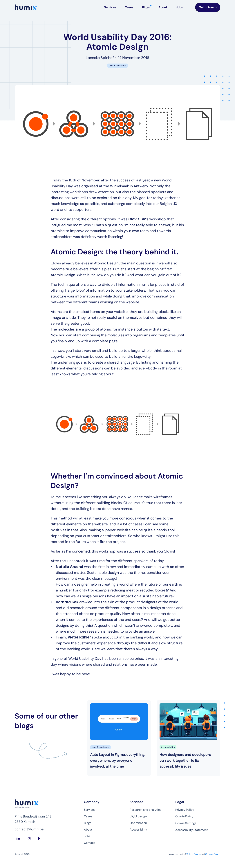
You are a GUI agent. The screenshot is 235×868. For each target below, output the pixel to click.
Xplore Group (193, 854)
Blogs (88, 823)
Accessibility (138, 830)
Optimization (138, 823)
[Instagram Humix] (29, 838)
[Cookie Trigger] (186, 823)
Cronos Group (213, 854)
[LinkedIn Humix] (18, 838)
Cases (88, 816)
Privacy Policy (185, 810)
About (88, 830)
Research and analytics (145, 810)
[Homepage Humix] (26, 7)
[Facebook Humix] (39, 838)
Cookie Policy (184, 816)
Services (90, 810)
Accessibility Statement (191, 830)
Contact (89, 843)
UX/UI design (138, 816)
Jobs (87, 836)
